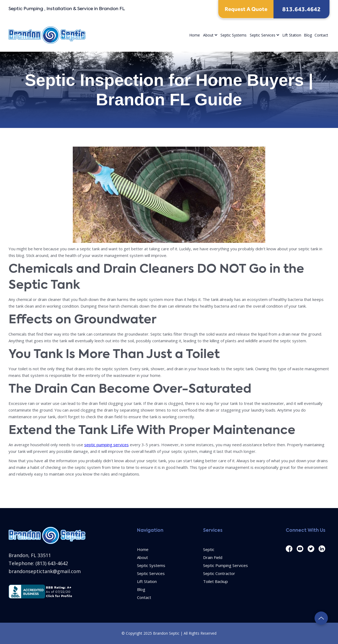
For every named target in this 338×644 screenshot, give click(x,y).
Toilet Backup (216, 581)
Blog (308, 35)
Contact (321, 35)
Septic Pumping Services (226, 565)
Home (195, 35)
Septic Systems (234, 35)
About (208, 35)
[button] (210, 35)
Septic (209, 549)
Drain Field (213, 557)
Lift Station (292, 35)
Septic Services (263, 35)
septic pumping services (106, 445)
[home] (47, 35)
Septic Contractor (219, 573)
